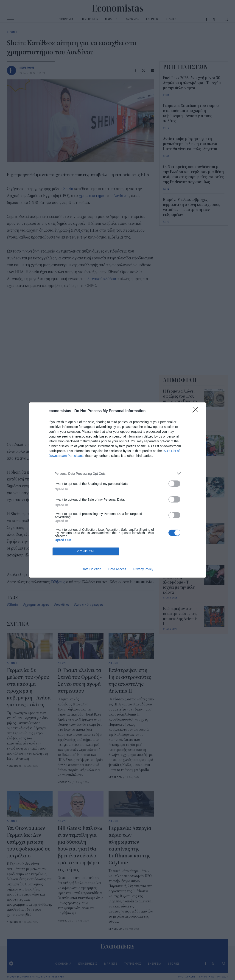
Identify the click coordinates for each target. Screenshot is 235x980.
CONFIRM (86, 551)
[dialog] (117, 490)
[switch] (174, 484)
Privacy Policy (143, 569)
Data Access (117, 569)
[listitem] (117, 473)
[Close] (197, 411)
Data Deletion (91, 569)
